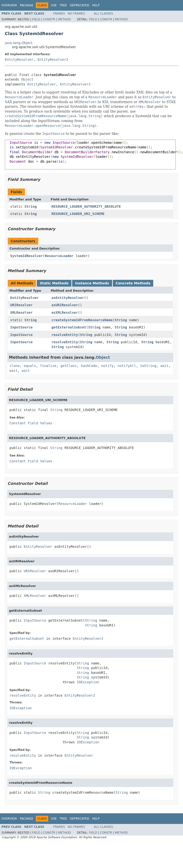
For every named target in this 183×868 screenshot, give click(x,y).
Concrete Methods (133, 283)
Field (36, 19)
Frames (59, 14)
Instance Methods (92, 283)
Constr (49, 19)
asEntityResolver (68, 298)
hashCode (89, 366)
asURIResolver (65, 305)
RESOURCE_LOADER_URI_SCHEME (78, 214)
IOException (88, 682)
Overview (9, 5)
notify (107, 366)
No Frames (76, 14)
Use (54, 5)
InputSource (21, 327)
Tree (63, 5)
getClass (69, 366)
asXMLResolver (65, 312)
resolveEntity (65, 335)
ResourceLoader (59, 256)
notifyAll (127, 366)
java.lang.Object (19, 43)
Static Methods (54, 283)
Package (27, 5)
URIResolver (21, 305)
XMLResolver (21, 312)
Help (96, 5)
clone (15, 366)
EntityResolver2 (53, 60)
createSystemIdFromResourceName (82, 320)
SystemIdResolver (27, 256)
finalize (48, 366)
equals (30, 366)
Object (27, 79)
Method (65, 19)
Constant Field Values (31, 423)
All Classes (103, 14)
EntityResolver (19, 60)
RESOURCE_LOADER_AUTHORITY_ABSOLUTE (86, 206)
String (31, 206)
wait (165, 366)
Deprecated (80, 5)
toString (148, 366)
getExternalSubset (69, 327)
